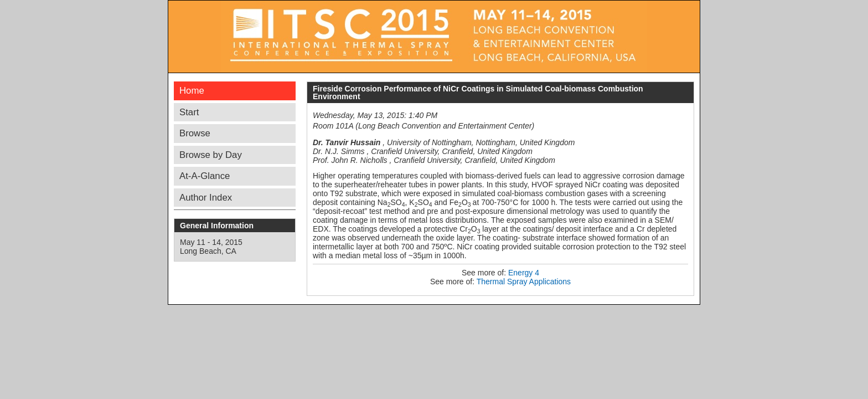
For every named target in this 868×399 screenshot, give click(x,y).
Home (192, 91)
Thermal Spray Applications (524, 282)
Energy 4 (524, 273)
